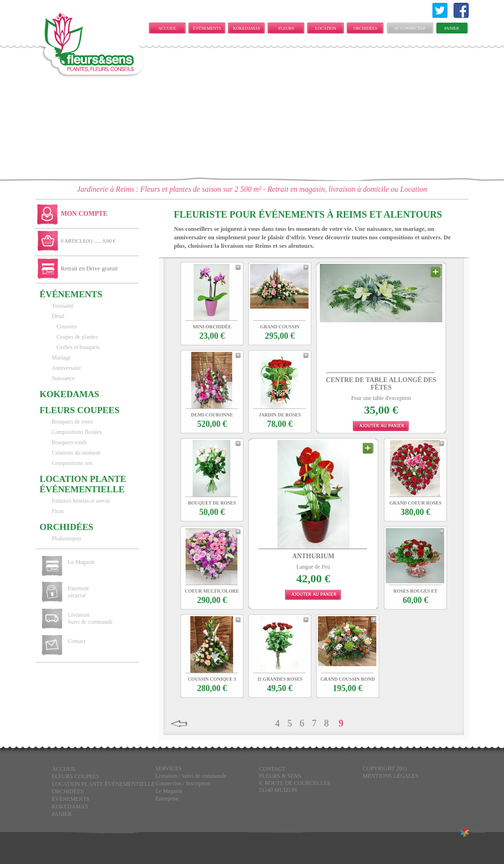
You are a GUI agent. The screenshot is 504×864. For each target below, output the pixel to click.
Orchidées (365, 28)
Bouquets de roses (72, 422)
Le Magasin (81, 562)
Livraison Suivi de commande (90, 618)
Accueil (167, 28)
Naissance (63, 378)
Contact (77, 641)
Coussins (67, 326)
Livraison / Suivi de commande (191, 776)
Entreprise (167, 799)
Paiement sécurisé (78, 592)
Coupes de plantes (77, 337)
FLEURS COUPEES (286, 30)
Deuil (58, 316)
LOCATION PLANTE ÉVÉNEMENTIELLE (328, 30)
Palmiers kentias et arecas (81, 501)
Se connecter (410, 28)
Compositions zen (72, 463)
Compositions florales (77, 432)
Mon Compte (84, 214)
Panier (452, 28)
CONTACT (272, 769)
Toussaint (63, 306)
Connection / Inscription (183, 783)
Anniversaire (66, 368)
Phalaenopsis (67, 538)
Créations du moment (76, 453)
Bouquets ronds (69, 442)
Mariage (61, 358)
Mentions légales (390, 776)
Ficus (58, 511)
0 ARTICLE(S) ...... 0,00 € (88, 241)
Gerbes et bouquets (78, 347)
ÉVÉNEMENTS (207, 28)
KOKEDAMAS (247, 28)
